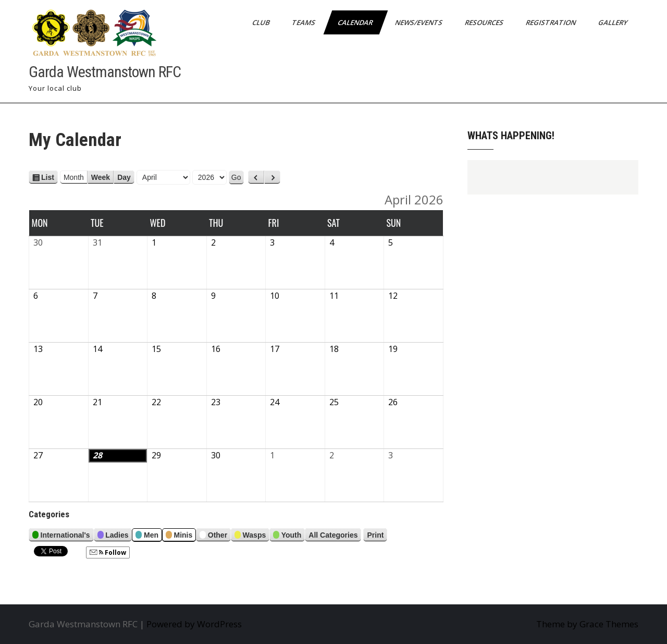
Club (262, 22)
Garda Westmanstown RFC (105, 72)
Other (213, 536)
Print (377, 535)
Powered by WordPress (194, 624)
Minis (179, 536)
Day (124, 177)
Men (147, 536)
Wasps (250, 536)
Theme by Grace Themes (587, 624)
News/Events (419, 22)
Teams (304, 22)
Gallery (614, 22)
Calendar (356, 22)
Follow (108, 552)
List (48, 177)
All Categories (333, 535)
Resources (485, 22)
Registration (552, 22)
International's (61, 536)
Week (101, 177)
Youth (287, 536)
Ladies (113, 536)
